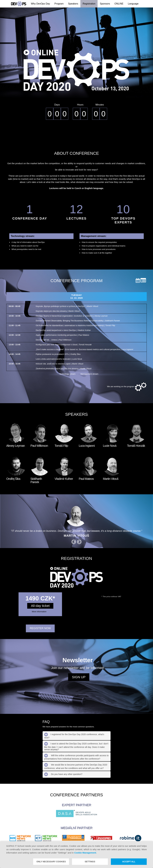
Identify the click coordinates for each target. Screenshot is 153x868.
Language (133, 4)
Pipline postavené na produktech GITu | (58, 354)
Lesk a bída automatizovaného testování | (59, 359)
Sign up (79, 677)
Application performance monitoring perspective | (62, 335)
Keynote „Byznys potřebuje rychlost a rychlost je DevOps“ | (67, 306)
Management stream (87, 374)
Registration (89, 4)
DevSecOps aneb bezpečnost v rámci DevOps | (63, 330)
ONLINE (119, 4)
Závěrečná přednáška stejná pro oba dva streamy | (64, 369)
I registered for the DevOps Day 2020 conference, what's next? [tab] (74, 736)
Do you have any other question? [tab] (63, 774)
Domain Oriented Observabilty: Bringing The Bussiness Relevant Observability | (78, 321)
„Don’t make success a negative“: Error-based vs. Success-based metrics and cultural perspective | (84, 349)
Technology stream (65, 374)
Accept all (129, 862)
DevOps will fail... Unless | (54, 340)
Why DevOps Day (40, 4)
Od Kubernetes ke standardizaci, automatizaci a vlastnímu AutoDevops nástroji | (75, 325)
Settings (90, 862)
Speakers (73, 4)
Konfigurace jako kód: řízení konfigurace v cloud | (64, 345)
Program (59, 4)
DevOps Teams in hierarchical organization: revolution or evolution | (72, 316)
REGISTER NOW (40, 628)
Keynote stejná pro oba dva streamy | (58, 311)
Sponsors (105, 4)
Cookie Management (85, 853)
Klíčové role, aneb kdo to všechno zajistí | (59, 364)
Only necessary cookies (51, 862)
